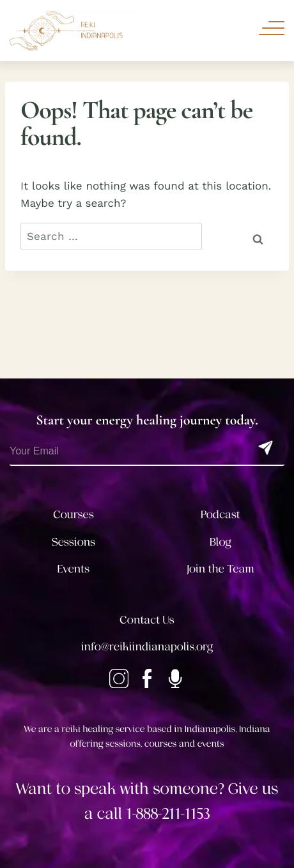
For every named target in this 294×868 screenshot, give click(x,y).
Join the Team (220, 569)
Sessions (74, 542)
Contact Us (147, 620)
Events (73, 569)
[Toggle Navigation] (272, 28)
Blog (220, 542)
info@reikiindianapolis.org (147, 647)
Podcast (220, 515)
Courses (73, 515)
